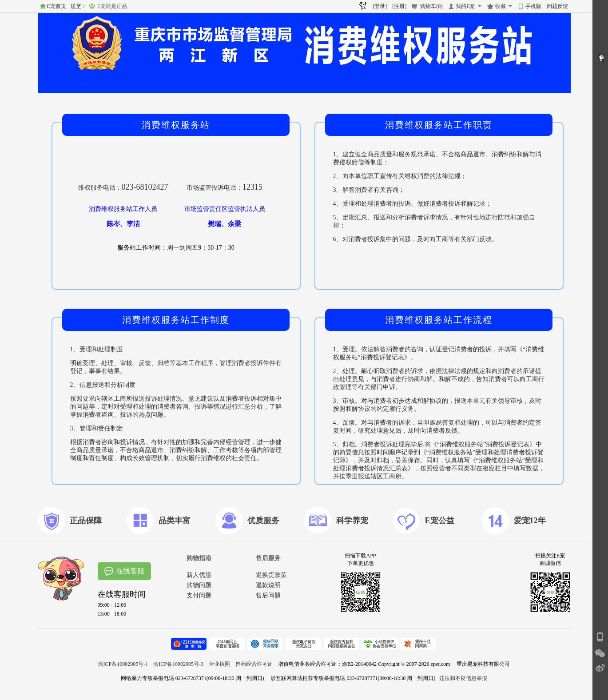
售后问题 (268, 595)
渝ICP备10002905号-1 (123, 664)
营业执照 (219, 664)
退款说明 (268, 585)
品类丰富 (175, 521)
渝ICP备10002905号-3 (178, 664)
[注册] (399, 6)
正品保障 (86, 521)
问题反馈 (557, 6)
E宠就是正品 (112, 6)
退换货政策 (271, 575)
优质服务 (263, 521)
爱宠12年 (530, 521)
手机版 (533, 6)
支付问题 (199, 595)
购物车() (431, 6)
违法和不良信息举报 (463, 678)
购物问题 (199, 585)
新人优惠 (199, 575)
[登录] (380, 6)
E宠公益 (440, 521)
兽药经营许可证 (254, 664)
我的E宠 (465, 6)
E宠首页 (57, 6)
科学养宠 (352, 521)
